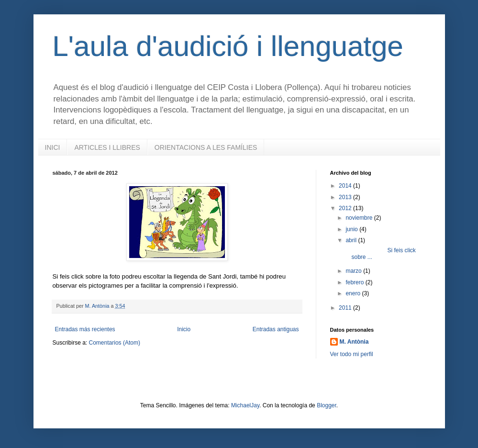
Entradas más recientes (85, 329)
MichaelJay (245, 405)
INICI (53, 147)
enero (354, 293)
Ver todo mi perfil (352, 354)
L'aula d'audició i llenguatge (228, 46)
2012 (346, 208)
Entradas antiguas (276, 329)
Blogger (327, 405)
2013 (346, 197)
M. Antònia (354, 342)
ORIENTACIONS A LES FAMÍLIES (206, 147)
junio (352, 229)
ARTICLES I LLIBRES (107, 147)
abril (352, 240)
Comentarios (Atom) (115, 343)
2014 (346, 186)
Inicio (184, 329)
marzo (354, 271)
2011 (346, 308)
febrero (355, 282)
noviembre (360, 218)
